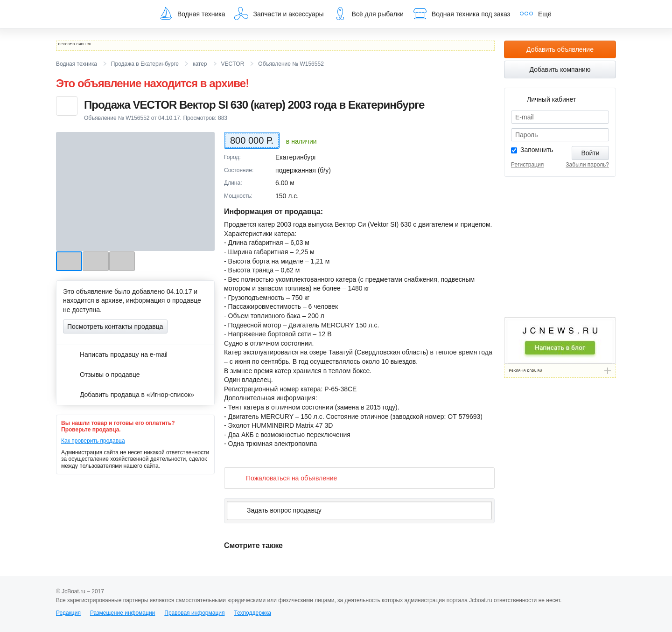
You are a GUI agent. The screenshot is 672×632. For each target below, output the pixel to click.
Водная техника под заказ (462, 14)
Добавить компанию (560, 69)
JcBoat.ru (101, 14)
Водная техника (192, 14)
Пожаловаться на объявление (284, 478)
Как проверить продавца (93, 441)
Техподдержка (252, 613)
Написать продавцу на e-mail (115, 354)
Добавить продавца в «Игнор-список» (129, 395)
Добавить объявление (560, 49)
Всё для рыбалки (368, 14)
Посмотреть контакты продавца (115, 326)
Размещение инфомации (122, 613)
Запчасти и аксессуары (279, 14)
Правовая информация (194, 613)
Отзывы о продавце (101, 375)
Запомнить (537, 150)
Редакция (68, 613)
